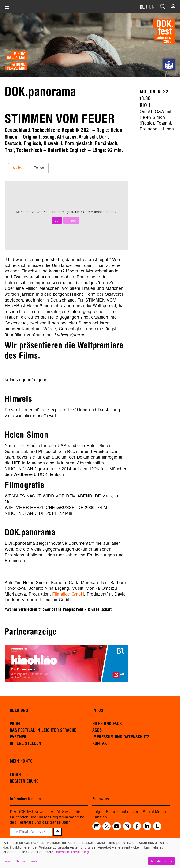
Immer (71, 220)
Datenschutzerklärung (72, 852)
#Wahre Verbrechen (21, 609)
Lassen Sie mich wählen (22, 861)
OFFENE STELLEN (25, 743)
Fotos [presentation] (39, 168)
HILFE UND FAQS (107, 724)
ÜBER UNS (19, 710)
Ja (57, 220)
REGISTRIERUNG (24, 781)
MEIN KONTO (21, 761)
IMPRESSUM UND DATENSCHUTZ (121, 737)
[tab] (18, 168)
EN (152, 7)
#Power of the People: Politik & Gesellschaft (75, 609)
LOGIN (15, 775)
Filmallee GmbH (68, 594)
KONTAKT (101, 743)
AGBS (97, 730)
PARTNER (18, 737)
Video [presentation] (18, 168)
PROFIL (16, 724)
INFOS (98, 710)
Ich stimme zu (161, 861)
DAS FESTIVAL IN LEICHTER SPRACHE (43, 730)
